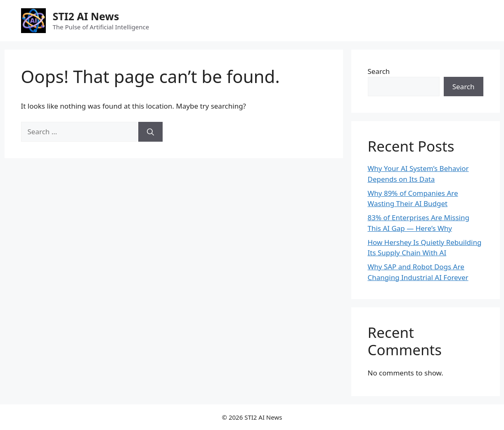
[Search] (150, 132)
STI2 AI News (86, 16)
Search (379, 71)
